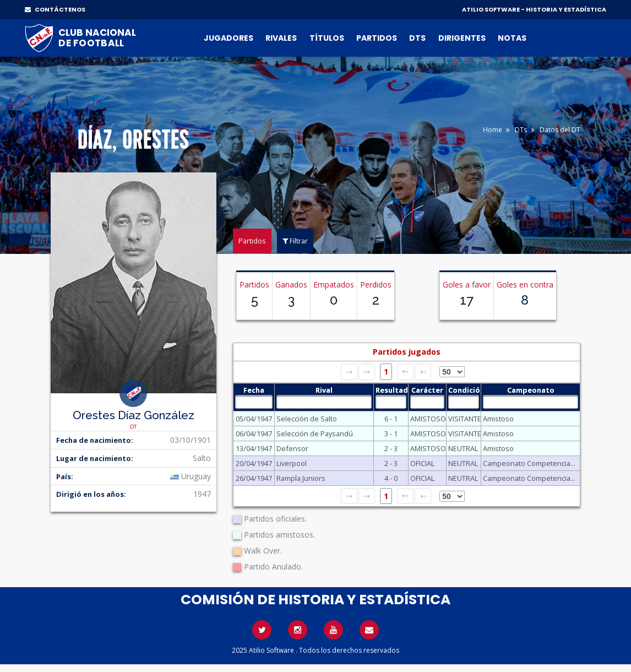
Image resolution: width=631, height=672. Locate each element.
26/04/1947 (254, 478)
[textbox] (254, 402)
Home (493, 130)
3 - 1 (391, 433)
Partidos (377, 38)
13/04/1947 (254, 448)
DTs (417, 38)
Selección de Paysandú (315, 433)
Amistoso (498, 419)
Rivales (281, 38)
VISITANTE (464, 419)
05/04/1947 (254, 419)
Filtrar (295, 241)
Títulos (327, 38)
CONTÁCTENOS (55, 9)
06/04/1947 (254, 433)
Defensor (292, 448)
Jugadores (229, 38)
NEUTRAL (463, 448)
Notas (512, 38)
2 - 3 (391, 448)
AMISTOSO (427, 419)
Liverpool (292, 463)
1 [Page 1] (386, 372)
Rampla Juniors (301, 478)
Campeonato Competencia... (529, 463)
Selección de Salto (307, 419)
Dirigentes (462, 38)
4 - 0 (391, 478)
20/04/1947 (254, 463)
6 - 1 (391, 419)
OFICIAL (422, 463)
